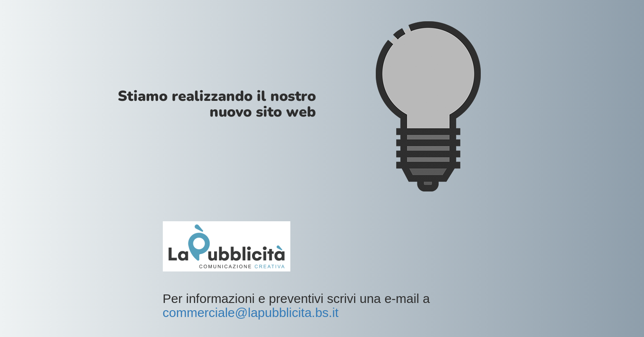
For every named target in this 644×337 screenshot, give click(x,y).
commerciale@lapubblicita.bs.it (251, 313)
